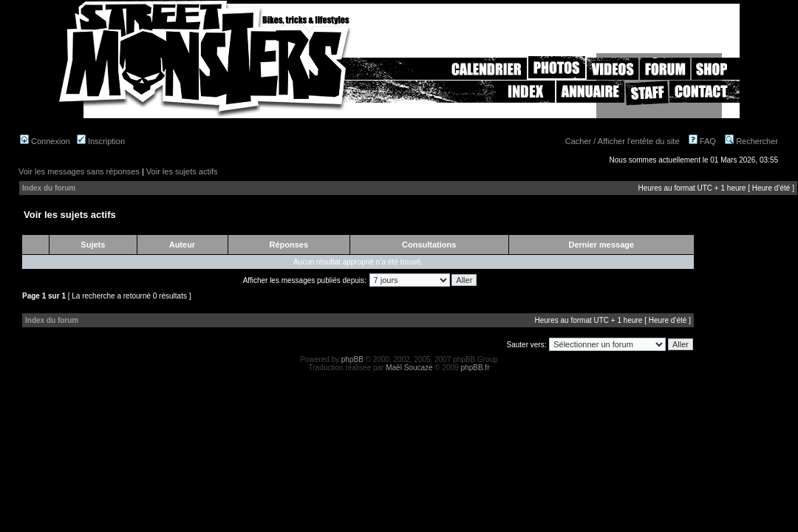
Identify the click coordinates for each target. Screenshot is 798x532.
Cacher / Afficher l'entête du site (623, 141)
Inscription (101, 141)
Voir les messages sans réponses (79, 171)
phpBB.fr (475, 368)
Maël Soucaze (409, 368)
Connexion (45, 141)
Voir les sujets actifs (182, 171)
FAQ (702, 141)
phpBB (352, 359)
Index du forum (49, 188)
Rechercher (751, 141)
